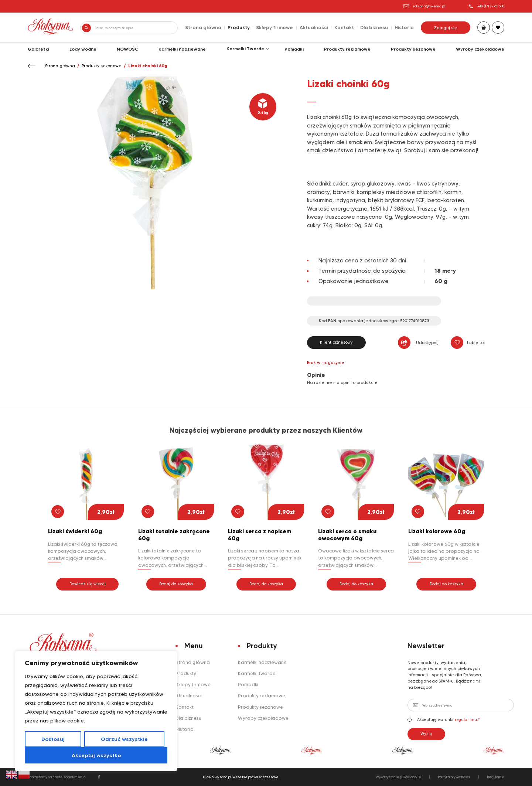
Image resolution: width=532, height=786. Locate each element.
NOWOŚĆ (127, 49)
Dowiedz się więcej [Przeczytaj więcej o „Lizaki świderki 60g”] (88, 584)
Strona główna (203, 27)
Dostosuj (53, 739)
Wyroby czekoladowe (480, 49)
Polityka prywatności (454, 777)
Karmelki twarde (257, 673)
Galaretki (38, 49)
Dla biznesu (374, 27)
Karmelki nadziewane (182, 49)
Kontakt (344, 27)
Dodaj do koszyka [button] (176, 584)
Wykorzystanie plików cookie (398, 777)
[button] (457, 342)
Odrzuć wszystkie (124, 739)
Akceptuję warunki (444, 720)
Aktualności (314, 27)
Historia (404, 27)
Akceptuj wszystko (96, 755)
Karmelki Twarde (245, 49)
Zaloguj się (446, 28)
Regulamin (496, 777)
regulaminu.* (467, 720)
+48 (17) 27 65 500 (487, 6)
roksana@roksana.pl (424, 6)
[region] (96, 711)
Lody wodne (83, 49)
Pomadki (294, 49)
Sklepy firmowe (274, 27)
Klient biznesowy (336, 342)
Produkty (239, 27)
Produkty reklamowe (347, 49)
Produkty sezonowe (413, 49)
